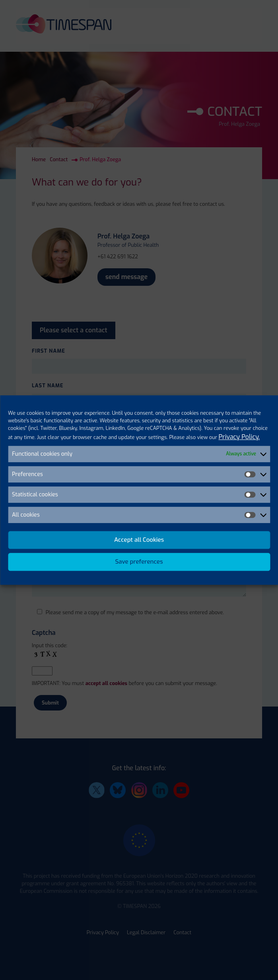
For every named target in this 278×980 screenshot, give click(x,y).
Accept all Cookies (139, 540)
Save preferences (139, 562)
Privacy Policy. (239, 437)
